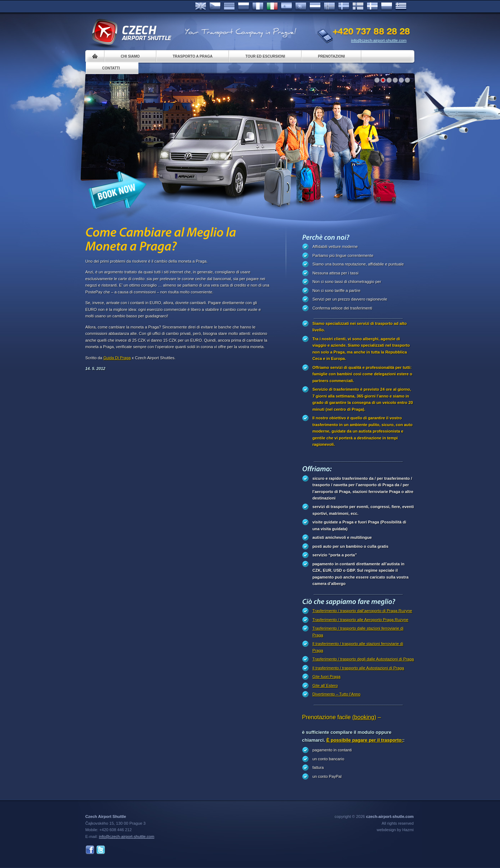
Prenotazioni (331, 56)
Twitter (101, 850)
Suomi (358, 6)
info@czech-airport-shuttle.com (379, 40)
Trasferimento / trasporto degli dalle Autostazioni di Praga (363, 659)
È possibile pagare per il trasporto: (365, 740)
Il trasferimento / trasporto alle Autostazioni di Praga (358, 668)
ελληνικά (401, 6)
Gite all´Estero (325, 686)
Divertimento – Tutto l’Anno (337, 694)
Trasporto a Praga (193, 56)
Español (286, 6)
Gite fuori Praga (327, 677)
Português (301, 6)
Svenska (344, 6)
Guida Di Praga (117, 358)
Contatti (111, 68)
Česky (215, 6)
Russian (244, 6)
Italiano (272, 6)
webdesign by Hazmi (395, 830)
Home (95, 56)
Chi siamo (130, 56)
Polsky (387, 6)
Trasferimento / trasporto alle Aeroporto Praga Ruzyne (361, 620)
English (201, 6)
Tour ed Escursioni (265, 56)
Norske (329, 6)
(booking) (364, 717)
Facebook (90, 850)
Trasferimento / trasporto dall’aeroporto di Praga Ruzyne (362, 611)
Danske (372, 6)
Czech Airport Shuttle (131, 32)
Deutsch (229, 6)
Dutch (315, 6)
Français (258, 6)
